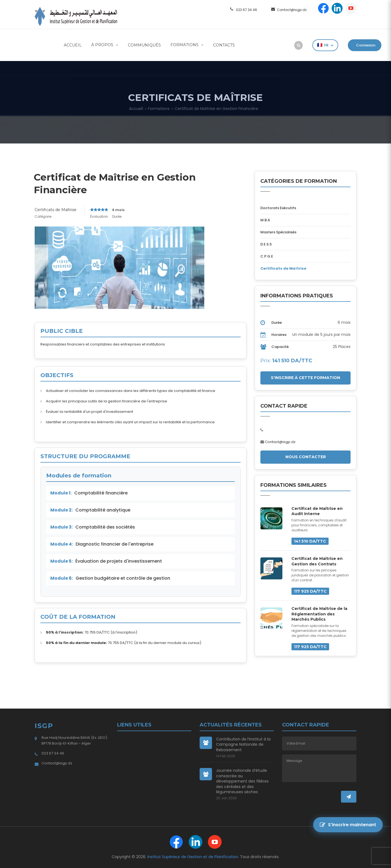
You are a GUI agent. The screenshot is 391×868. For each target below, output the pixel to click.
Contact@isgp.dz (292, 10)
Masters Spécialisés (278, 232)
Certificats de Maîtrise (56, 210)
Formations (185, 45)
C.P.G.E (267, 256)
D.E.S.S (266, 244)
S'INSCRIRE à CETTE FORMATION (305, 378)
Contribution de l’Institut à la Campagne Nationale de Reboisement (243, 745)
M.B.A (265, 220)
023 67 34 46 (247, 10)
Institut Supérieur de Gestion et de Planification (193, 857)
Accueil (73, 45)
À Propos (103, 45)
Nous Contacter (306, 457)
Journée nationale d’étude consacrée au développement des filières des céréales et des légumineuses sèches (242, 781)
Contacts (224, 45)
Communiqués (144, 45)
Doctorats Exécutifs (278, 208)
